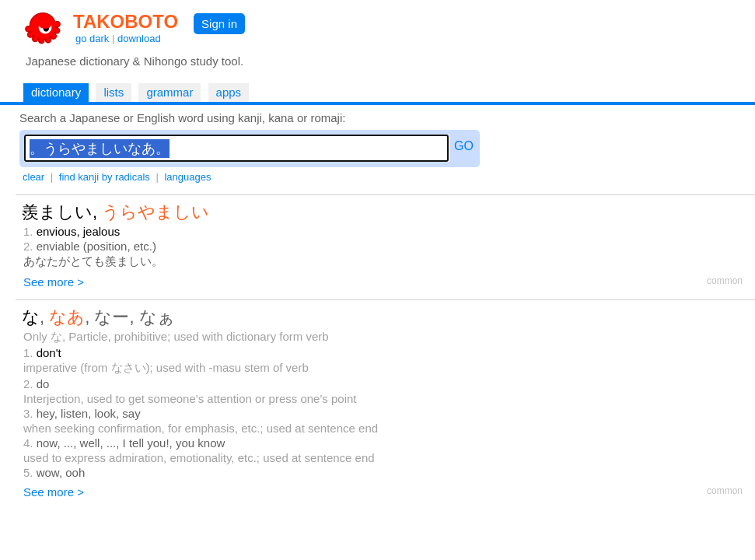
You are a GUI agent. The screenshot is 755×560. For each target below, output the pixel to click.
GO (464, 146)
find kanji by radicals (105, 177)
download (139, 38)
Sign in (219, 24)
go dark (92, 38)
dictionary (56, 92)
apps (229, 92)
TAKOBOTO (126, 21)
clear (33, 177)
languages (187, 177)
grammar (170, 92)
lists (114, 92)
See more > (54, 282)
